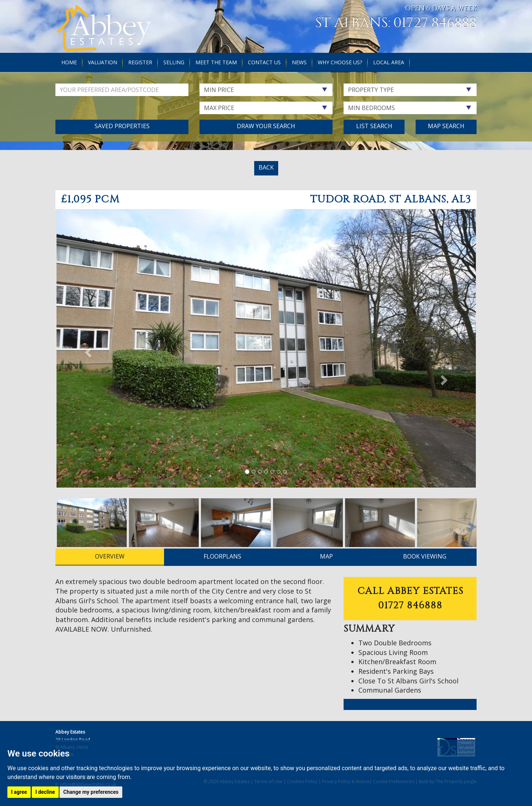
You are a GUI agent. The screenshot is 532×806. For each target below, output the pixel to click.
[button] (87, 350)
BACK (266, 167)
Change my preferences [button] (91, 792)
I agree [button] (19, 792)
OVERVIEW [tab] (110, 556)
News (299, 62)
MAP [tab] (326, 556)
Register (140, 62)
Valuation (103, 62)
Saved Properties (122, 126)
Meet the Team (216, 62)
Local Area (389, 62)
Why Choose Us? (340, 62)
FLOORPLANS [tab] (222, 556)
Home (69, 62)
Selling (174, 62)
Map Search (446, 126)
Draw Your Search (266, 126)
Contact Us (264, 62)
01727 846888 (435, 23)
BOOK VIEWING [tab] (425, 556)
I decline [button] (45, 792)
